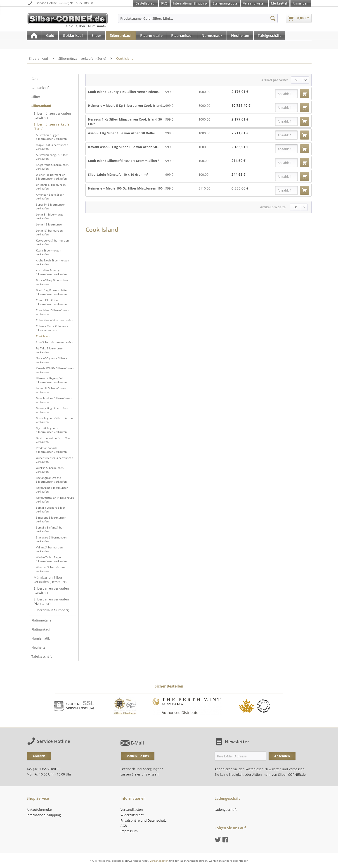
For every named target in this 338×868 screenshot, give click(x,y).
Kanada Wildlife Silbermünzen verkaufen (55, 370)
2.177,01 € (240, 119)
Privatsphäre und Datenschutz (144, 820)
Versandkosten (254, 3)
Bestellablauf (146, 3)
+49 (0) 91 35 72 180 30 (76, 3)
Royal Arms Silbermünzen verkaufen (52, 490)
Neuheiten (39, 647)
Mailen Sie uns (138, 756)
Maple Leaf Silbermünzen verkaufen (52, 147)
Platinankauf (41, 629)
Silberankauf (41, 106)
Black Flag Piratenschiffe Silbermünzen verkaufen (51, 292)
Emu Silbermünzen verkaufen (54, 342)
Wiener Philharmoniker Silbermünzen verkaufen (51, 177)
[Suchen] (273, 18)
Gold (35, 79)
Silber (36, 97)
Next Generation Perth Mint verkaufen (53, 440)
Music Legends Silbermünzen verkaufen (54, 420)
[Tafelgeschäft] (269, 36)
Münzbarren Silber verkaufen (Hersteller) (50, 580)
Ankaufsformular (39, 810)
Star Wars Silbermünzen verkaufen (51, 539)
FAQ (164, 3)
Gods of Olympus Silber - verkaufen (51, 360)
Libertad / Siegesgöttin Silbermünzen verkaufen (51, 380)
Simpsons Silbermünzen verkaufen (51, 519)
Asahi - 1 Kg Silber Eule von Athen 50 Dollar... (123, 133)
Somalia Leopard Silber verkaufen (51, 510)
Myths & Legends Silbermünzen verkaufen (51, 430)
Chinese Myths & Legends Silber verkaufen (52, 328)
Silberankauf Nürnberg (51, 610)
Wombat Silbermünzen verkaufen (50, 569)
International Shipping (190, 3)
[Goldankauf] (73, 36)
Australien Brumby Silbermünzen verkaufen (51, 272)
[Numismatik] (212, 36)
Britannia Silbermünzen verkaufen (51, 187)
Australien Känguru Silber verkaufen (52, 157)
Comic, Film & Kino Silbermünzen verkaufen (51, 302)
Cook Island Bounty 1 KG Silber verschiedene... (124, 92)
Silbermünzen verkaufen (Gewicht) (52, 116)
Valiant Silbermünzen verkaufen (49, 549)
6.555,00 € (240, 188)
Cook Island (44, 336)
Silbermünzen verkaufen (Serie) (53, 126)
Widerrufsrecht (132, 815)
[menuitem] (198, 20)
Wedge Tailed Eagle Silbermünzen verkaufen (51, 559)
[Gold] (50, 36)
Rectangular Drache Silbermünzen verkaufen (51, 480)
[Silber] (96, 36)
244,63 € (239, 174)
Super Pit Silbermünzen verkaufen (51, 206)
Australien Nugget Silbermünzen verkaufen (51, 137)
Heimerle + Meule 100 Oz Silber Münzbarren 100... (127, 188)
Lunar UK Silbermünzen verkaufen (51, 390)
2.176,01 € (240, 92)
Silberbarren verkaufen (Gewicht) (51, 591)
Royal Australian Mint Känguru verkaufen (55, 500)
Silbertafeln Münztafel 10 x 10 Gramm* (118, 174)
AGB (124, 826)
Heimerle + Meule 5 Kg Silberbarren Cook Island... (126, 106)
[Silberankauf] (121, 36)
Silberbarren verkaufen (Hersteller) (51, 601)
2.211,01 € (240, 133)
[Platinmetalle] (151, 36)
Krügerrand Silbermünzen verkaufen (52, 167)
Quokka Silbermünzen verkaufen (50, 470)
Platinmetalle (41, 620)
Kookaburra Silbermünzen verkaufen (52, 242)
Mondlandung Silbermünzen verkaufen (54, 400)
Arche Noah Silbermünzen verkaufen (52, 262)
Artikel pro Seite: (275, 80)
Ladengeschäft (226, 810)
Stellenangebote (225, 3)
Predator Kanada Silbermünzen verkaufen (51, 450)
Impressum (129, 831)
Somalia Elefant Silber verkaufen (50, 529)
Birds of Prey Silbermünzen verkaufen (53, 282)
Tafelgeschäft (42, 656)
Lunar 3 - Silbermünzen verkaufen (51, 216)
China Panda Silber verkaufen (54, 320)
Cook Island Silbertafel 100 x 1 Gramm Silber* (124, 161)
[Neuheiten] (240, 36)
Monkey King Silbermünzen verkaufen (53, 410)
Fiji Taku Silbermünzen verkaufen (50, 350)
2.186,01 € (240, 147)
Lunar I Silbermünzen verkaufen (49, 232)
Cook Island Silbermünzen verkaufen (52, 312)
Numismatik (41, 638)
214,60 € (239, 161)
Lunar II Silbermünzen (50, 224)
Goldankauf (40, 88)
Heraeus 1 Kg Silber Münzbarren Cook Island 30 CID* (125, 122)
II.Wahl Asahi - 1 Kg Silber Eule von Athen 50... (124, 147)
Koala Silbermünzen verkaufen (48, 252)
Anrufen (39, 756)
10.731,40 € (241, 106)
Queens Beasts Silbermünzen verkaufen (54, 460)
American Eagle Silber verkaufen (50, 197)
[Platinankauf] (182, 36)
